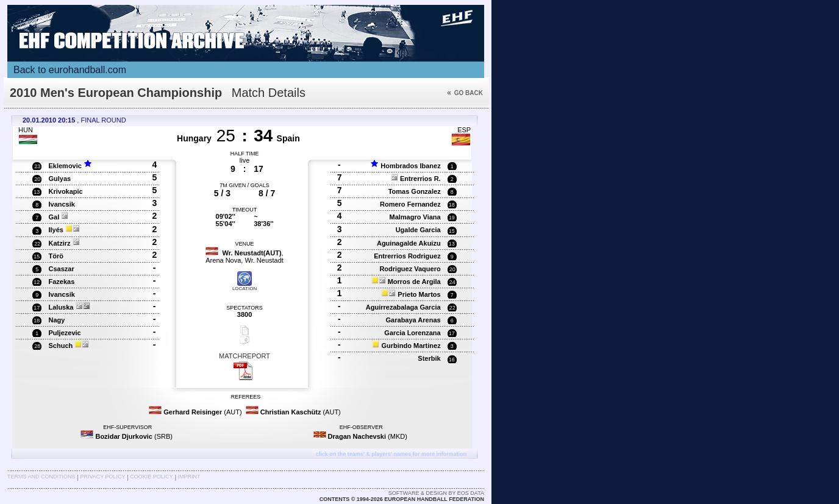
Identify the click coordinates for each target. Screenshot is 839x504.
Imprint (189, 477)
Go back (465, 93)
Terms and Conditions (41, 477)
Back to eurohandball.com (70, 70)
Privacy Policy (102, 477)
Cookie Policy (151, 477)
